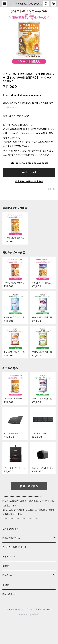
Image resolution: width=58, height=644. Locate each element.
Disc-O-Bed (9, 594)
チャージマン (9, 557)
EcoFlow (7, 575)
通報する (51, 189)
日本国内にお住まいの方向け (29, 181)
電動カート (8, 566)
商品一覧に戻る (29, 486)
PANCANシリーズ (11, 538)
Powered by (29, 614)
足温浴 (6, 585)
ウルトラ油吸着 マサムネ (14, 547)
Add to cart (29, 172)
